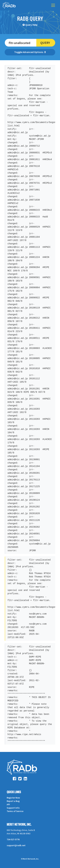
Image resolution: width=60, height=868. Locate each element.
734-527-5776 (13, 839)
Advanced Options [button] (34, 52)
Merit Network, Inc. (19, 824)
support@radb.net (16, 845)
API (8, 804)
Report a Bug (13, 801)
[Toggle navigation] (53, 5)
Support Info (13, 808)
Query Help (31, 25)
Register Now (13, 798)
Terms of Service (15, 811)
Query (45, 43)
